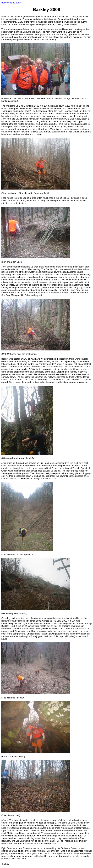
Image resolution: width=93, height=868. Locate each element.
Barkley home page (11, 3)
